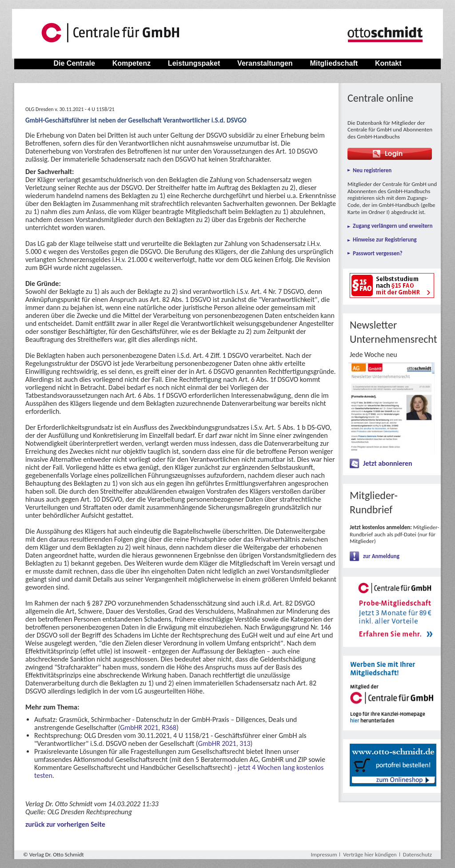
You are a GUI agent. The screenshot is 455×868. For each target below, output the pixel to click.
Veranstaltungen (265, 63)
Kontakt (388, 63)
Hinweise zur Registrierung (385, 240)
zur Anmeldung (381, 556)
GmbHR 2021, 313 (224, 743)
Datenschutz (417, 854)
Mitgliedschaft (334, 63)
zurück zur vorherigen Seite (65, 824)
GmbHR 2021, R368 (148, 727)
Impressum (324, 854)
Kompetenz (131, 63)
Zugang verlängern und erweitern (393, 226)
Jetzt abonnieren (388, 463)
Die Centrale (74, 63)
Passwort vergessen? (378, 253)
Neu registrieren (372, 170)
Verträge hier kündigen (370, 854)
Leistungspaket (194, 63)
